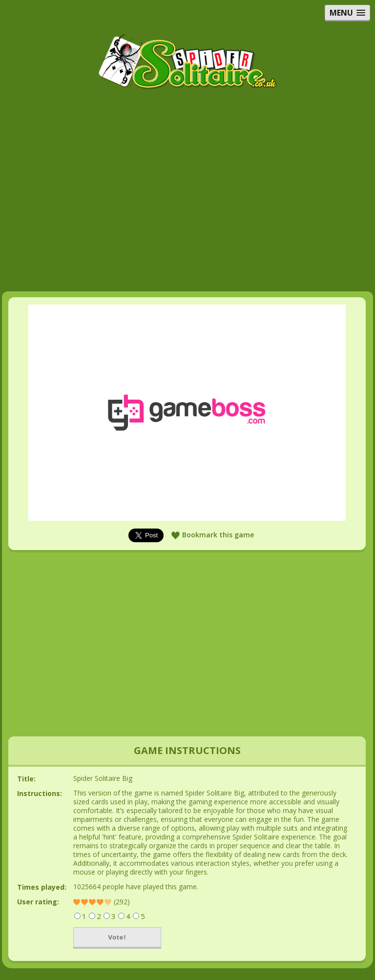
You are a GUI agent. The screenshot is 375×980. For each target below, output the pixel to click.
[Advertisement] (187, 163)
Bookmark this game (218, 535)
